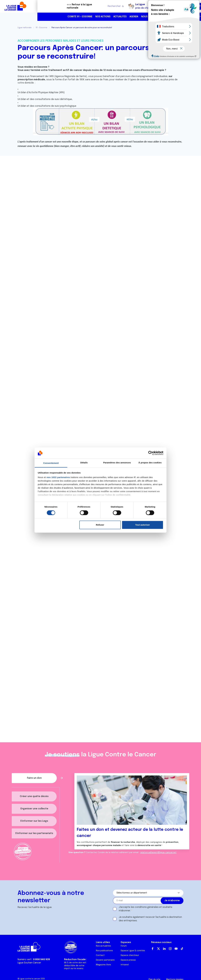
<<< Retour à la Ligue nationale (42, 6)
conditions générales (147, 907)
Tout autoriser (143, 525)
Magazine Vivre (103, 965)
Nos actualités (103, 946)
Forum (124, 946)
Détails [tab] (84, 463)
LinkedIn (164, 949)
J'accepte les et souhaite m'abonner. (146, 909)
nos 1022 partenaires (58, 477)
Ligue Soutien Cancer (29, 963)
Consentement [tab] (51, 463)
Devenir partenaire (105, 960)
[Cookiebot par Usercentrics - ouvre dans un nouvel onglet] (150, 453)
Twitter (158, 949)
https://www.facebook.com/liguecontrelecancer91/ (187, 17)
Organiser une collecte (34, 809)
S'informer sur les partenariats (34, 833)
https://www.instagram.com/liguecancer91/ (193, 17)
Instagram (170, 949)
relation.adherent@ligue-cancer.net (158, 852)
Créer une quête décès (34, 796)
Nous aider (110, 17)
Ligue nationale (25, 28)
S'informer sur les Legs (34, 821)
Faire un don (186, 6)
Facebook (153, 949)
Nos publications (104, 951)
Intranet (125, 965)
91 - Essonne (42, 28)
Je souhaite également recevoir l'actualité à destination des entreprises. (150, 919)
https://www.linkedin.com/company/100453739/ (181, 17)
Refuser (100, 525)
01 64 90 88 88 (168, 17)
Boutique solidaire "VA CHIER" (144, 6)
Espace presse (128, 960)
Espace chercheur (130, 955)
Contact (100, 955)
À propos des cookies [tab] (150, 463)
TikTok (182, 949)
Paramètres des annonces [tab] (117, 463)
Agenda (96, 17)
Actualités (83, 17)
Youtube (176, 949)
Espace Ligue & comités (133, 951)
